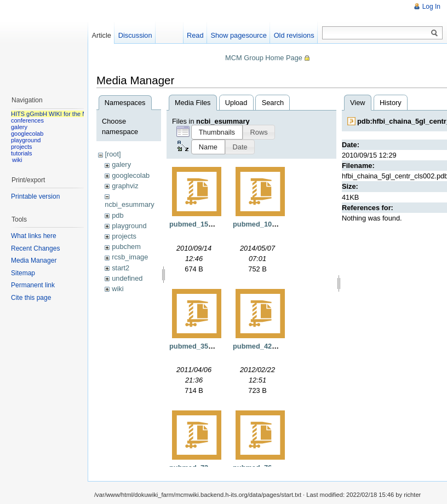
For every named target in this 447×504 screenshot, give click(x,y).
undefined (127, 278)
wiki (118, 289)
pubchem (126, 247)
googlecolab (131, 175)
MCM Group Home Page (264, 58)
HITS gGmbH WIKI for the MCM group (62, 114)
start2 (121, 268)
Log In (431, 7)
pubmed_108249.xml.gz (272, 224)
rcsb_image (130, 257)
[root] (113, 154)
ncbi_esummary (129, 204)
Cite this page (31, 298)
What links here (34, 236)
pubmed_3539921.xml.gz (210, 346)
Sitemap (23, 273)
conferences (27, 120)
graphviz (125, 186)
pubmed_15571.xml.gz (207, 224)
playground (129, 226)
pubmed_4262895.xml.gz (274, 346)
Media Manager (34, 260)
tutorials (22, 153)
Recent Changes (35, 248)
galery (121, 164)
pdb (118, 215)
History (391, 103)
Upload (236, 103)
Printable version (35, 196)
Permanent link (33, 285)
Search (273, 103)
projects (124, 236)
